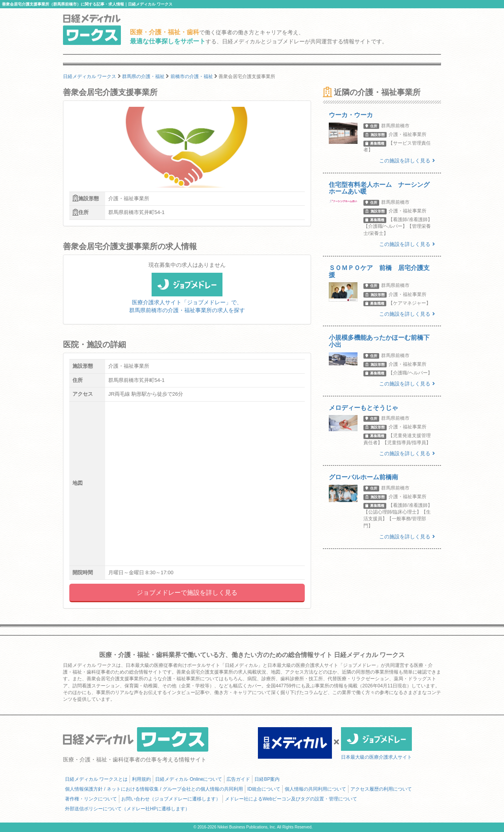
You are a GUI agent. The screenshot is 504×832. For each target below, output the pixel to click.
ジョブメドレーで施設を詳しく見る (187, 593)
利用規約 (141, 779)
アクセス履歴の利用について (381, 789)
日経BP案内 (267, 779)
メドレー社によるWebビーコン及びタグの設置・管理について (291, 799)
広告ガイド (238, 779)
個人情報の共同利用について (315, 789)
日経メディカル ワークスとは (96, 779)
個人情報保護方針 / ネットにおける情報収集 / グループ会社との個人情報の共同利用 (154, 789)
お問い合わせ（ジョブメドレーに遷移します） (171, 799)
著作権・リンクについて (91, 799)
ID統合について (264, 789)
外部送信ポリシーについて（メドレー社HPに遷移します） (127, 809)
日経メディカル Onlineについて (189, 779)
